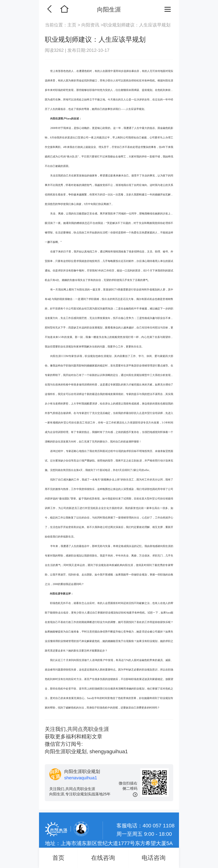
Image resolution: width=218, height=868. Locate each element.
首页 (58, 858)
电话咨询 (154, 858)
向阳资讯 (90, 25)
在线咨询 (103, 858)
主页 (73, 25)
